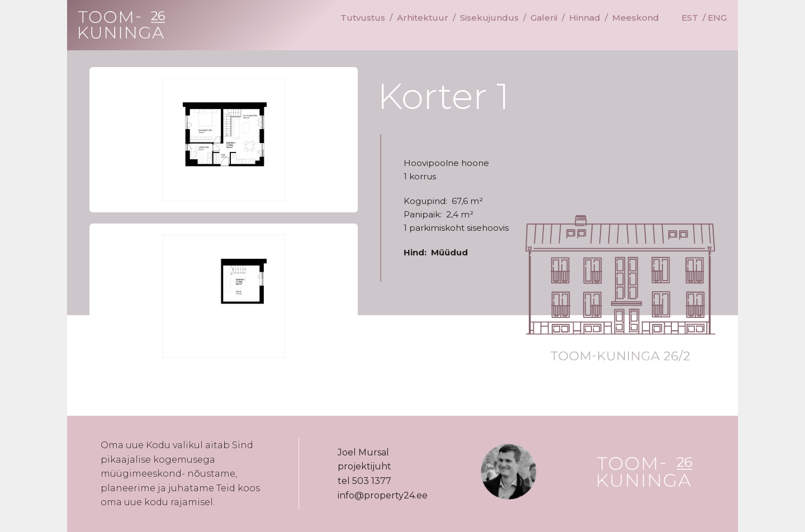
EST (690, 18)
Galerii (544, 18)
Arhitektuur (423, 18)
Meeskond (636, 18)
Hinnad (585, 18)
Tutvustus (363, 18)
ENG (717, 18)
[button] (224, 140)
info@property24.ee (383, 495)
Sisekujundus (489, 18)
